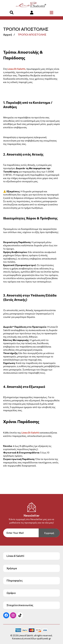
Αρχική (8, 34)
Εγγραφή (49, 533)
